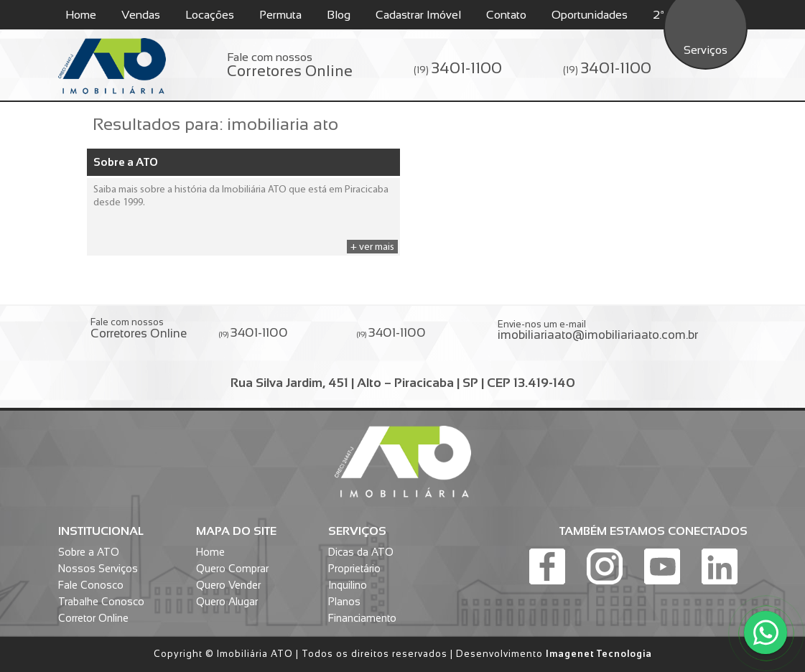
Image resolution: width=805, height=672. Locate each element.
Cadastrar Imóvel (418, 15)
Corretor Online (93, 618)
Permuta (280, 15)
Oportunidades (590, 15)
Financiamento (362, 618)
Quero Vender (228, 585)
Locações (210, 15)
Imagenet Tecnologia (599, 654)
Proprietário (354, 569)
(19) (458, 68)
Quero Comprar (232, 569)
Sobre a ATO (126, 162)
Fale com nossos (290, 65)
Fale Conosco (91, 585)
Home (81, 15)
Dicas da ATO (361, 552)
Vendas (141, 15)
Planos (344, 602)
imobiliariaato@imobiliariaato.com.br (598, 335)
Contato (506, 15)
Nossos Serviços (98, 569)
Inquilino (348, 585)
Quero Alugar (227, 602)
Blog (339, 15)
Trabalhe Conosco (101, 602)
